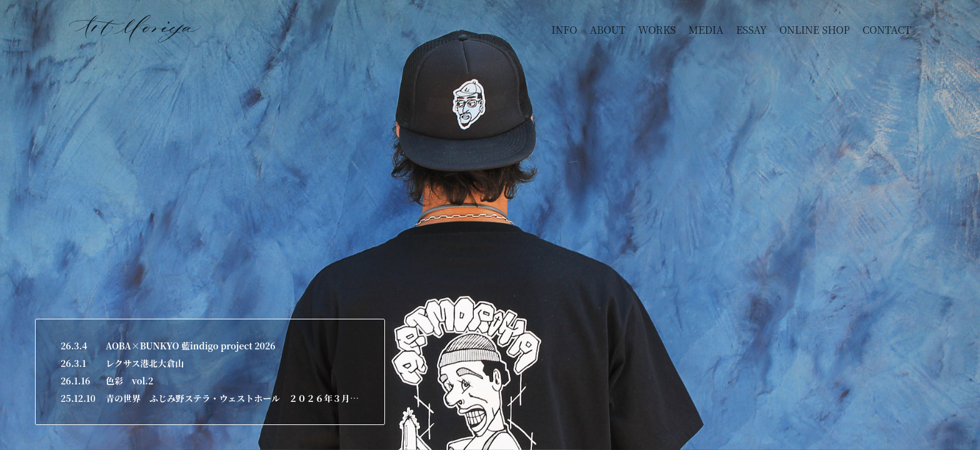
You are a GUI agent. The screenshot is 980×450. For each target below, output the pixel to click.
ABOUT (608, 30)
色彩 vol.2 (129, 381)
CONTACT (887, 30)
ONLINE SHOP (815, 30)
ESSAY (752, 30)
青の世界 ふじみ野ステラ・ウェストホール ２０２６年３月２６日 (232, 398)
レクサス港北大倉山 (145, 363)
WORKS (657, 30)
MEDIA (706, 30)
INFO (564, 30)
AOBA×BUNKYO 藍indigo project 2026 (191, 346)
